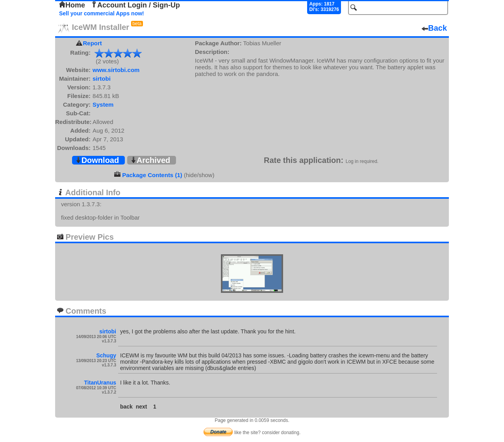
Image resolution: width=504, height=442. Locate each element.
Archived (150, 160)
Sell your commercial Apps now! (102, 13)
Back (434, 28)
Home (72, 5)
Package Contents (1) (152, 175)
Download (97, 160)
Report (93, 43)
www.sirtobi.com (116, 70)
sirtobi (102, 79)
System (103, 104)
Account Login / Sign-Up (135, 5)
